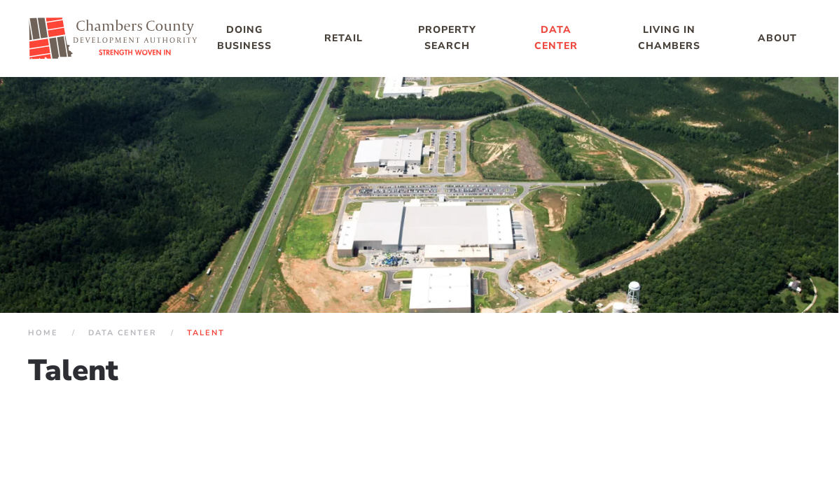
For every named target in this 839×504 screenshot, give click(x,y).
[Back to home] (114, 38)
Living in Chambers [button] (669, 38)
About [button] (777, 38)
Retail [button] (344, 38)
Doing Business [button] (244, 38)
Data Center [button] (556, 38)
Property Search (447, 38)
